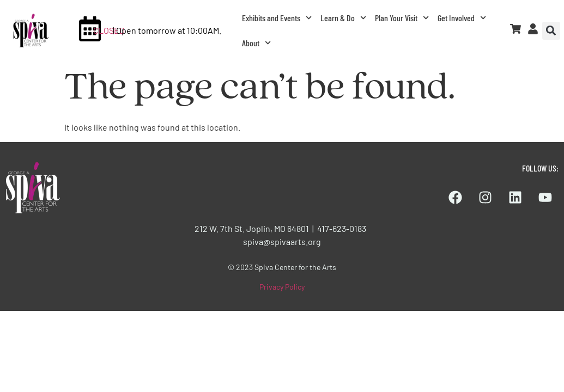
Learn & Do (343, 18)
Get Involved (462, 18)
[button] (551, 31)
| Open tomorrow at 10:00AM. (167, 30)
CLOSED (109, 30)
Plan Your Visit (402, 18)
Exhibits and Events (277, 18)
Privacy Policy (282, 287)
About (256, 43)
